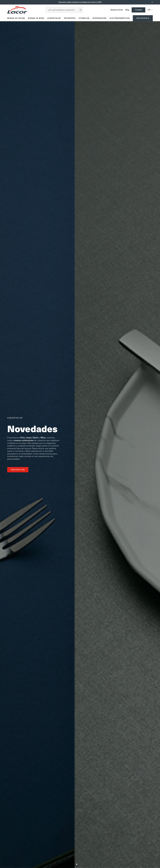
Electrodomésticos (120, 18)
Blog (127, 10)
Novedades (143, 18)
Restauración (99, 18)
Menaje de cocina (16, 18)
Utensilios (84, 18)
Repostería (70, 18)
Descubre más (18, 470)
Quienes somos (117, 10)
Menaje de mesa (36, 18)
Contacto (138, 10)
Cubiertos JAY (54, 18)
